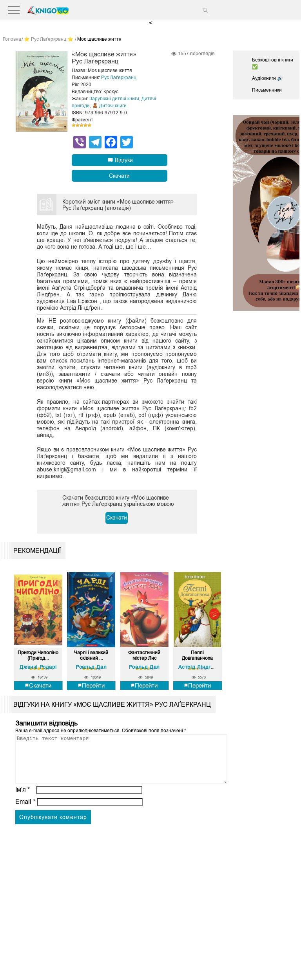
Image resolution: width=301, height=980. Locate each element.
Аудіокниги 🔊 (267, 78)
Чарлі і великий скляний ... (91, 655)
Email (25, 811)
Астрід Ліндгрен (199, 667)
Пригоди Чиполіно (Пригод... (38, 655)
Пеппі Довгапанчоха (197, 655)
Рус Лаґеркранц (119, 78)
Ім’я (23, 799)
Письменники (267, 90)
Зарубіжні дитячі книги (114, 99)
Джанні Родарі (38, 667)
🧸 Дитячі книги (109, 106)
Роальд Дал (91, 667)
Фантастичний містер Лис (144, 655)
